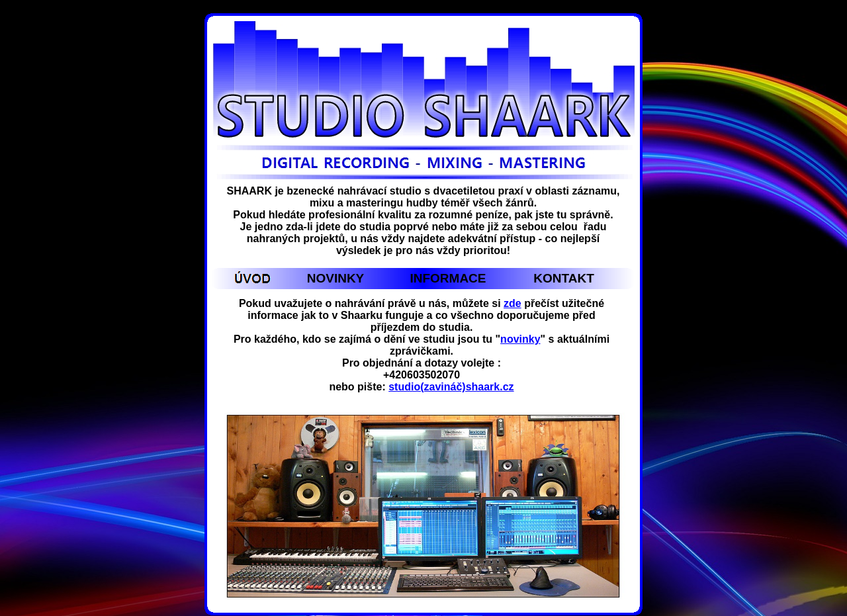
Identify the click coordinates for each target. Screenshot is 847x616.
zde (513, 303)
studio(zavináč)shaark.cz (451, 387)
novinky (520, 339)
